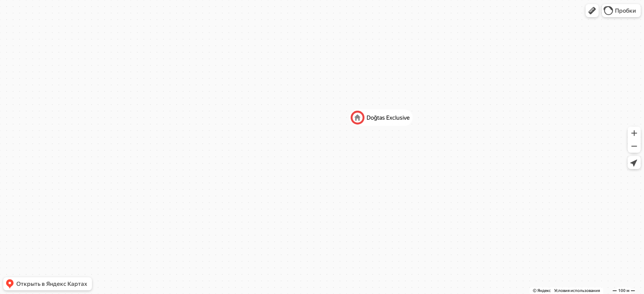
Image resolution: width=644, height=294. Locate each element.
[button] (592, 11)
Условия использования (577, 291)
